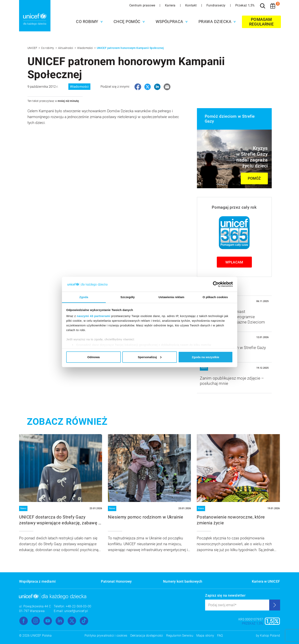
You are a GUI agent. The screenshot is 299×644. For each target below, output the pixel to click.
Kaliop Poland (270, 636)
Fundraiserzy (217, 5)
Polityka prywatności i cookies (106, 636)
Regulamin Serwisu (180, 636)
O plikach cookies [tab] (215, 297)
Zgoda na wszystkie (206, 357)
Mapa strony (205, 636)
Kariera (171, 5)
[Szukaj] (263, 6)
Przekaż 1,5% (245, 5)
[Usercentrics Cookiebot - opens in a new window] (216, 284)
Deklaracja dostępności (147, 636)
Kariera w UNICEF (266, 581)
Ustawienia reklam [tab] (172, 297)
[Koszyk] (273, 6)
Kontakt (191, 5)
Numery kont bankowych (183, 581)
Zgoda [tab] (84, 297)
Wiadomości (85, 48)
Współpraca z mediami (37, 581)
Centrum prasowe (143, 5)
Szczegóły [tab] (127, 297)
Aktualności (66, 48)
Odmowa (93, 357)
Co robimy (48, 48)
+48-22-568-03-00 (78, 606)
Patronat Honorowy (116, 581)
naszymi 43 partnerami (93, 316)
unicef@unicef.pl (76, 611)
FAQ (220, 636)
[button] (88, 22)
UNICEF (33, 48)
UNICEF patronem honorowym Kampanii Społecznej (130, 48)
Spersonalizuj (150, 357)
